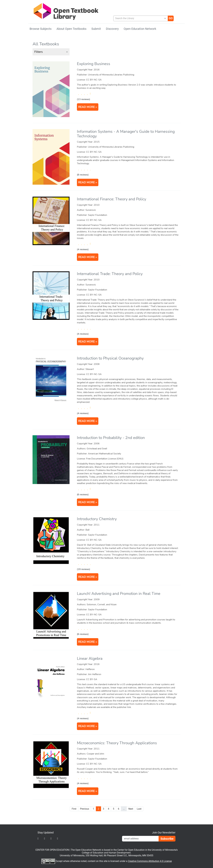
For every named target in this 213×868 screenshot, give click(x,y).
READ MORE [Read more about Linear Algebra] (87, 726)
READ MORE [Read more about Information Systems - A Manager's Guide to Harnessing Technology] (87, 182)
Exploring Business (94, 64)
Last (139, 809)
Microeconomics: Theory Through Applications (117, 743)
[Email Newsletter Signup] (140, 839)
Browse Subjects (41, 29)
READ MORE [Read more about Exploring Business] (87, 107)
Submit (96, 29)
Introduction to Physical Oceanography (110, 358)
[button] (51, 52)
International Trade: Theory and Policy (110, 274)
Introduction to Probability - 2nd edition (111, 438)
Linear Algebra (90, 659)
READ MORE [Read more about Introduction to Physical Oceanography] (87, 421)
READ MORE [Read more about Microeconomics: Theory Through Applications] (87, 791)
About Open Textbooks (71, 29)
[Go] (171, 18)
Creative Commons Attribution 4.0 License (150, 861)
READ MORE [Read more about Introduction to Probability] (87, 502)
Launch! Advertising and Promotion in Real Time (119, 594)
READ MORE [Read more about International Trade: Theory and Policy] (87, 342)
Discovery (112, 29)
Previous (85, 809)
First (74, 809)
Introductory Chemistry (97, 519)
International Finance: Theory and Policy (112, 199)
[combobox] (139, 18)
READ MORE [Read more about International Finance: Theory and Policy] (87, 257)
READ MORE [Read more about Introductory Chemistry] (87, 577)
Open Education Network (140, 29)
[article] (107, 92)
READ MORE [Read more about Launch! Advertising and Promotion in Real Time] (87, 642)
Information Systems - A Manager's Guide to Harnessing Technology (126, 134)
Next (131, 809)
